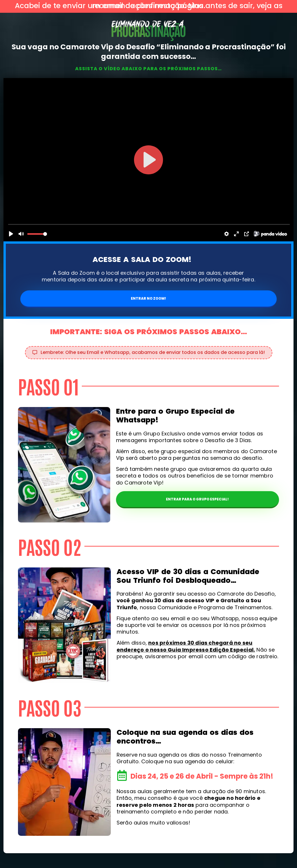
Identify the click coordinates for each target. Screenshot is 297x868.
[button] (149, 353)
